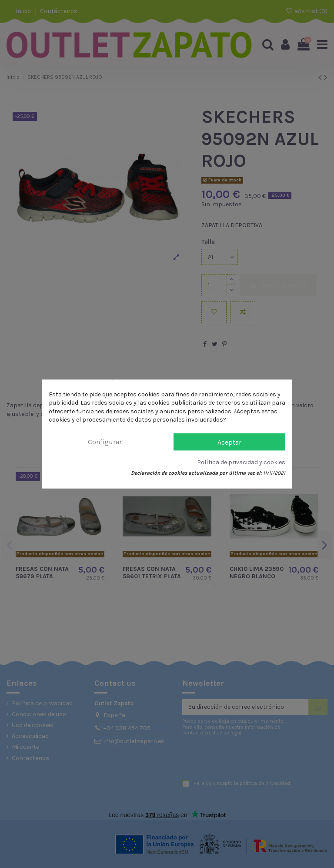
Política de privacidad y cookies (241, 462)
